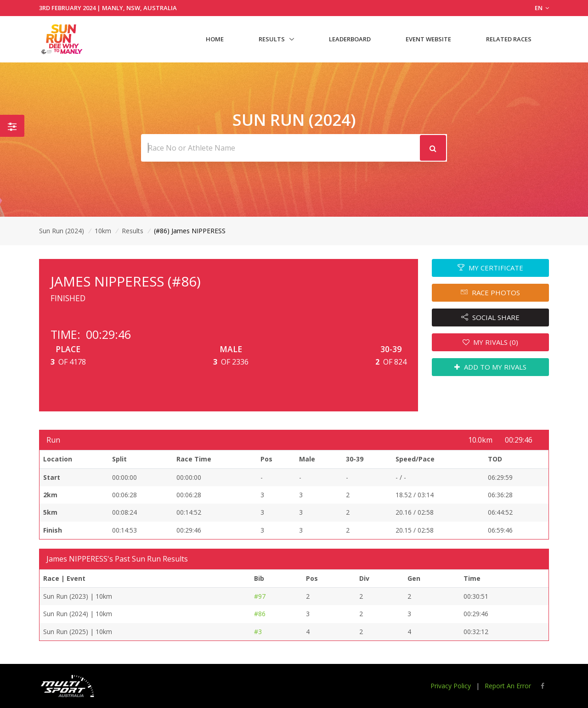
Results (272, 39)
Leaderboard (350, 39)
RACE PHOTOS (490, 292)
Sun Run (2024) (62, 231)
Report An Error (508, 686)
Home (215, 39)
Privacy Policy (451, 686)
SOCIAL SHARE (490, 317)
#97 (260, 596)
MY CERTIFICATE (490, 268)
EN (542, 8)
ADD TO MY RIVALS (490, 367)
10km (103, 231)
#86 (260, 614)
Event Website (428, 39)
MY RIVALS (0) (491, 342)
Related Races (509, 39)
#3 (258, 632)
